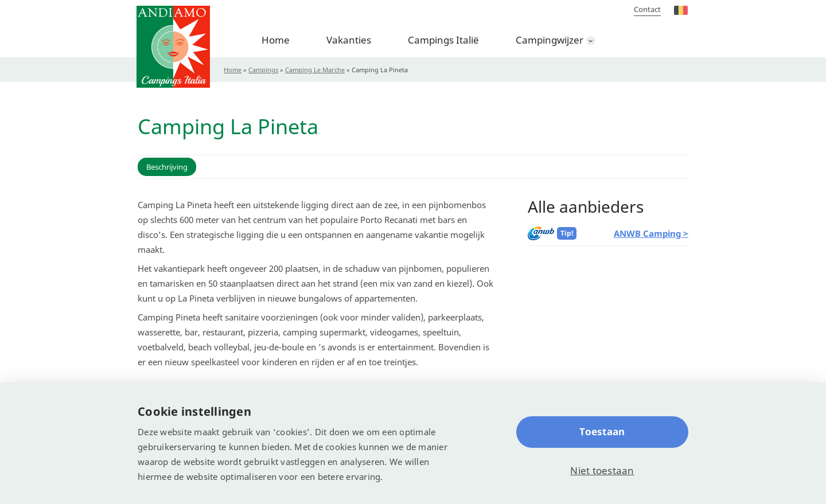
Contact (647, 9)
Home (276, 40)
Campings (263, 70)
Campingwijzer (550, 40)
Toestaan (602, 431)
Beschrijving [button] (167, 167)
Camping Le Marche (315, 70)
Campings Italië (443, 40)
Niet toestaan (602, 470)
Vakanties (349, 40)
